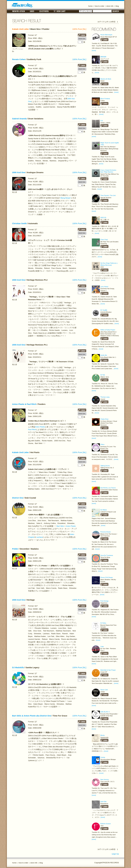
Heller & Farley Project (108, 330)
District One (18, 498)
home (90, 6)
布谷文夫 (103, 217)
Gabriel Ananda (19, 119)
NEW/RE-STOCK (19, 11)
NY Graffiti (104, 310)
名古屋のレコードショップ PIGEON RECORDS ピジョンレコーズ (22, 5)
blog (117, 6)
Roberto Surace (106, 824)
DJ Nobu (103, 623)
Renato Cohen (19, 59)
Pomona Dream (106, 532)
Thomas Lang (105, 397)
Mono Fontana (105, 99)
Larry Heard (104, 287)
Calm (102, 647)
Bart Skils (60, 526)
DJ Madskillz (18, 668)
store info (110, 6)
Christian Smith (19, 223)
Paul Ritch (32, 429)
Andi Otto (104, 802)
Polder (15, 549)
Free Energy (105, 601)
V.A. (102, 121)
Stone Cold (104, 690)
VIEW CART (59, 11)
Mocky (103, 735)
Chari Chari (104, 240)
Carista (103, 757)
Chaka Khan (105, 419)
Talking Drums (105, 466)
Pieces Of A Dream (107, 577)
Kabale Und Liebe (20, 29)
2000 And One (19, 172)
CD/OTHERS (44, 11)
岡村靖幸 (103, 57)
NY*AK (103, 375)
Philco (102, 444)
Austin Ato (104, 355)
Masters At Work (106, 79)
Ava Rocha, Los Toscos (108, 488)
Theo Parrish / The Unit (108, 195)
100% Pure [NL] (79, 29)
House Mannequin (106, 35)
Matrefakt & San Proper (108, 670)
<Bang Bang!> (65, 198)
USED (32, 11)
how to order (99, 6)
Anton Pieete (40, 427)
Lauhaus (39, 537)
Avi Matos (104, 510)
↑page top (115, 854)
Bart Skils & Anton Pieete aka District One (32, 716)
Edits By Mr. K (105, 712)
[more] (94, 50)
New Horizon (105, 780)
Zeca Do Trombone (107, 555)
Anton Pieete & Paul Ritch (24, 404)
